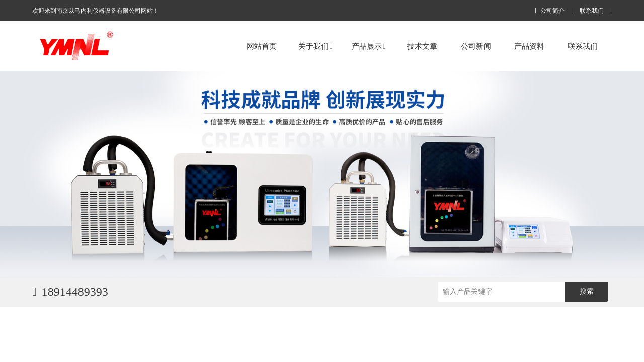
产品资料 (529, 46)
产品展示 (369, 46)
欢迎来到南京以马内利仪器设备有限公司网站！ (96, 11)
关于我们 (315, 46)
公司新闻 (476, 46)
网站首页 (262, 46)
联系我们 (592, 11)
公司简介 (552, 11)
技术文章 (422, 46)
